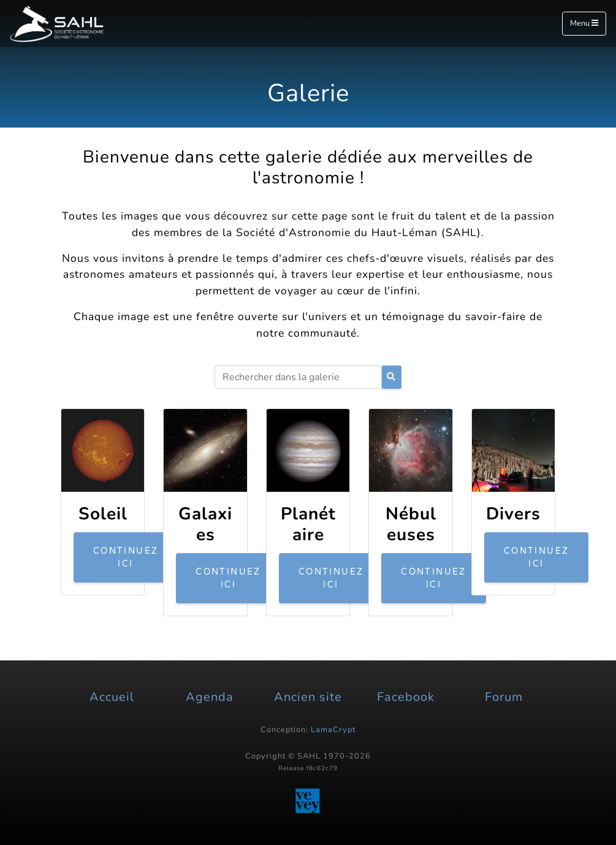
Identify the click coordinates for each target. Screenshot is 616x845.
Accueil (112, 697)
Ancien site (308, 697)
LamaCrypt (333, 730)
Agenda (210, 697)
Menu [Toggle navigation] (584, 23)
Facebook (406, 697)
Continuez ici (126, 557)
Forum (504, 697)
